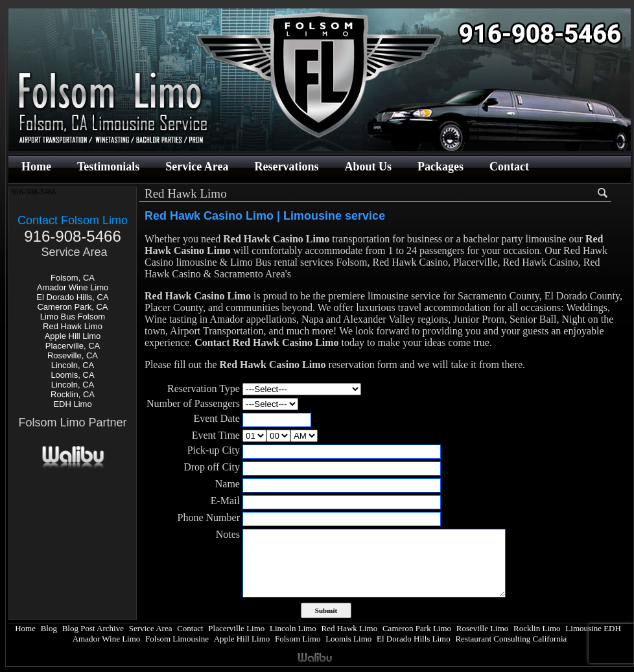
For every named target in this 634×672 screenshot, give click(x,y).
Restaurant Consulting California (511, 639)
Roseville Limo (483, 628)
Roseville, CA (73, 355)
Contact (509, 167)
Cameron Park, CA (72, 307)
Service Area (197, 167)
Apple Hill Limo (73, 336)
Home (36, 167)
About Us (368, 167)
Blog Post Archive (93, 628)
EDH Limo (72, 404)
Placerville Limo (236, 628)
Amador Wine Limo (73, 287)
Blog (49, 628)
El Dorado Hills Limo (414, 639)
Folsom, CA (73, 278)
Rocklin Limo (537, 628)
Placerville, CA (73, 346)
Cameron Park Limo (417, 628)
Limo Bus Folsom (73, 317)
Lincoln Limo (293, 628)
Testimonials (108, 167)
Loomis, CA (72, 375)
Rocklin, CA (73, 394)
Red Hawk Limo (73, 326)
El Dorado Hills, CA (72, 297)
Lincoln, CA (73, 365)
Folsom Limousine (177, 639)
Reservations (286, 167)
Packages (440, 167)
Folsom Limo (298, 639)
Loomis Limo (348, 639)
